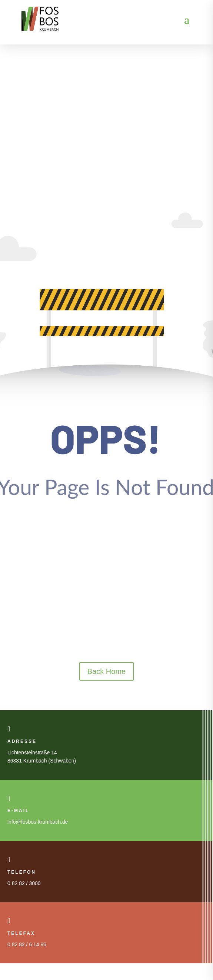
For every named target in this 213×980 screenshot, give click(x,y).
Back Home (106, 671)
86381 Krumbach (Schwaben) (42, 761)
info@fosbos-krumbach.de (38, 822)
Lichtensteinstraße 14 (32, 753)
